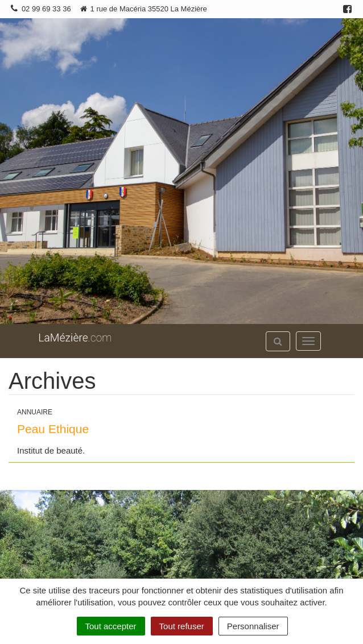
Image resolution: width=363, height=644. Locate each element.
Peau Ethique (53, 429)
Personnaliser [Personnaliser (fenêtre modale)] (253, 626)
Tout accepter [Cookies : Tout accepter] (111, 626)
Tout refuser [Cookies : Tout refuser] (182, 626)
